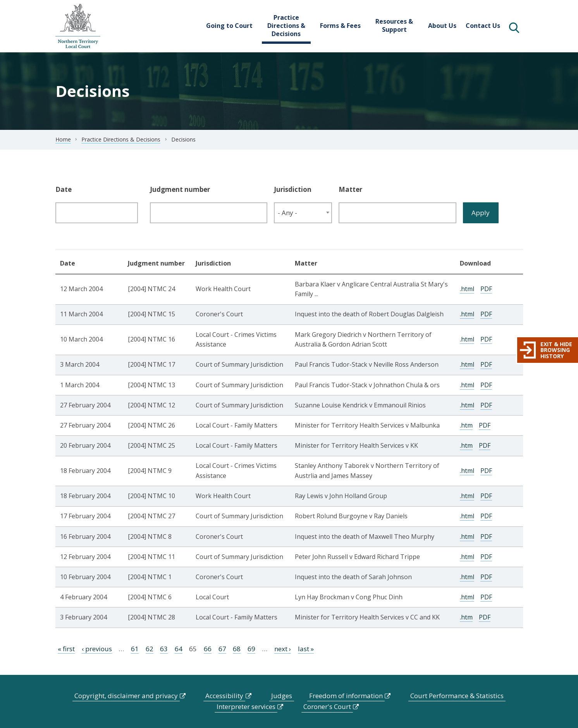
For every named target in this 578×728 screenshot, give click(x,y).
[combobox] (303, 213)
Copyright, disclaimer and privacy (126, 696)
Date (64, 189)
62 (150, 649)
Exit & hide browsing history (556, 350)
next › (283, 649)
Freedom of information (346, 696)
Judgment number (180, 189)
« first (66, 649)
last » (306, 649)
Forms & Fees (340, 26)
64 (179, 649)
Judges (282, 696)
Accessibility (224, 696)
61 (135, 649)
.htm (466, 425)
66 (208, 649)
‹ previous (97, 649)
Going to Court (229, 26)
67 (222, 649)
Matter (350, 189)
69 (251, 649)
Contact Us (483, 26)
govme (78, 26)
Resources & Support (394, 25)
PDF (486, 289)
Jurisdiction (293, 189)
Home (63, 139)
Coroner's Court (327, 706)
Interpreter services (246, 706)
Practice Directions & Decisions (286, 26)
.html (467, 289)
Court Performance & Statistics (457, 696)
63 (164, 649)
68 (237, 649)
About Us (442, 26)
